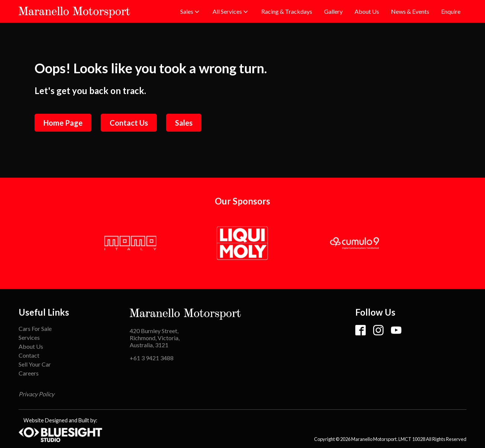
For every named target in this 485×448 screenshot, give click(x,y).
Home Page (63, 123)
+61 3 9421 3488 (152, 358)
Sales (184, 123)
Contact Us (129, 123)
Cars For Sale (35, 328)
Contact (29, 355)
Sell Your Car (35, 364)
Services (29, 337)
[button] (190, 12)
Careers (29, 373)
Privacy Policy (36, 394)
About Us (31, 346)
